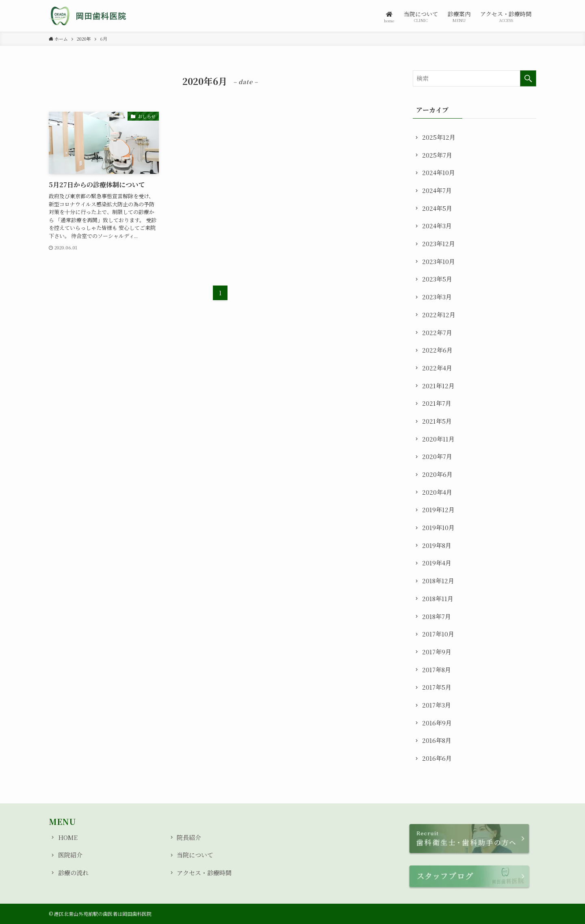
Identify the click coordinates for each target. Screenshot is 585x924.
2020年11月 (438, 439)
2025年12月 (439, 137)
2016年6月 (437, 758)
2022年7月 (437, 332)
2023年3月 (437, 297)
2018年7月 (437, 616)
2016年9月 (437, 723)
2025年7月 (437, 155)
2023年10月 (439, 261)
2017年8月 (437, 670)
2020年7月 (437, 456)
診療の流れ (73, 873)
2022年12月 (439, 315)
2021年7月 (437, 403)
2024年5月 (437, 208)
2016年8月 (437, 740)
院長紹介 (189, 837)
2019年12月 (438, 510)
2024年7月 (437, 190)
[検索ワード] (474, 78)
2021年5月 (437, 421)
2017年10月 (438, 634)
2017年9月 (437, 652)
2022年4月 (437, 368)
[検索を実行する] (528, 78)
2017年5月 (437, 687)
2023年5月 (437, 279)
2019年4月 (437, 563)
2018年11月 (438, 598)
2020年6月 (437, 474)
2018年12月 (438, 581)
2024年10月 (439, 172)
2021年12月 (438, 386)
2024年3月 (437, 226)
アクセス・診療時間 (204, 873)
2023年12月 (439, 243)
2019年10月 (438, 527)
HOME (68, 837)
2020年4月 (437, 492)
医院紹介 (70, 855)
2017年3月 (437, 705)
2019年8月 (437, 545)
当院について (195, 855)
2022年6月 (437, 350)
